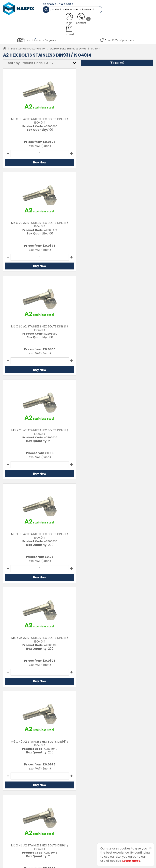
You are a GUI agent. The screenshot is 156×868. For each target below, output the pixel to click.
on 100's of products (121, 40)
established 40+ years (41, 40)
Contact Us (127, 793)
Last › (145, 694)
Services (87, 799)
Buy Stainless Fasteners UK (28, 48)
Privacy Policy (129, 812)
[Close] (150, 848)
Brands (86, 818)
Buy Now (40, 162)
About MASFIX (90, 805)
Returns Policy (129, 805)
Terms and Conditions (135, 818)
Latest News (89, 812)
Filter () (117, 63)
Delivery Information (133, 799)
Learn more (131, 861)
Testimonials (89, 793)
